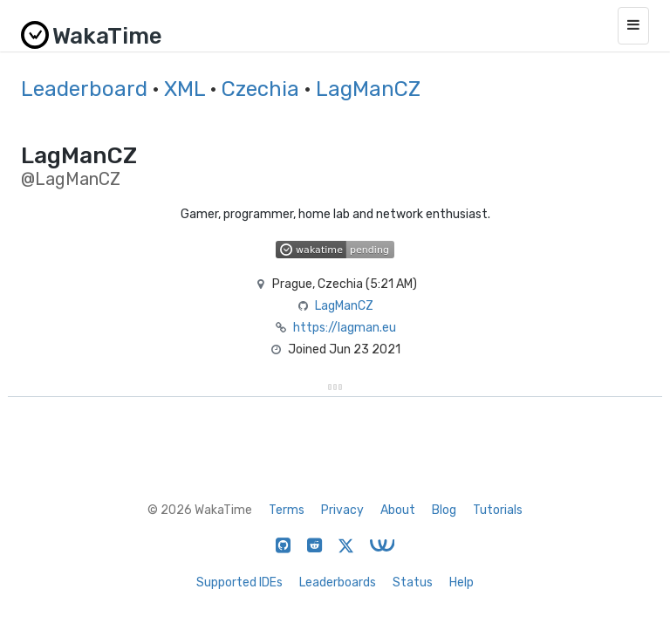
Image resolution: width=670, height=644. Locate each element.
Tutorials (498, 510)
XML (185, 89)
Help (461, 582)
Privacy (342, 510)
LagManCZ (368, 89)
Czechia (260, 89)
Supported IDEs (239, 582)
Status (413, 582)
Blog (444, 510)
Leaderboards (338, 582)
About (398, 510)
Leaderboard (84, 89)
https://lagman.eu (345, 328)
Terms (287, 510)
